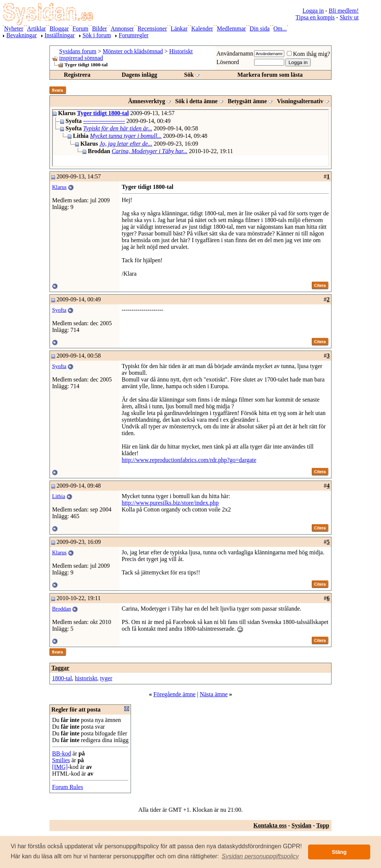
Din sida (260, 28)
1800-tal (62, 678)
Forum (81, 28)
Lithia (59, 496)
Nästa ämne (214, 694)
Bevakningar (22, 35)
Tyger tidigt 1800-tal (103, 113)
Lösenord (228, 62)
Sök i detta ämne (196, 101)
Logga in (313, 11)
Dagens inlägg (140, 75)
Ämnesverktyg (147, 101)
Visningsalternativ (300, 101)
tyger (106, 678)
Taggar (60, 668)
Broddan (61, 609)
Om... (280, 28)
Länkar (179, 28)
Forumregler (134, 35)
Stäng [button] (339, 852)
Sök (189, 75)
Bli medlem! (344, 11)
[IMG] (60, 767)
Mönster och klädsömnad (133, 51)
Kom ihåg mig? (308, 54)
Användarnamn (235, 53)
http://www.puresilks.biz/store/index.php (170, 503)
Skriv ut (349, 17)
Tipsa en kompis (315, 17)
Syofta (59, 310)
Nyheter (14, 28)
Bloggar (59, 28)
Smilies (61, 760)
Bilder (99, 28)
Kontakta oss (270, 825)
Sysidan (302, 825)
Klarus (59, 187)
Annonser (122, 28)
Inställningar (60, 35)
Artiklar (37, 28)
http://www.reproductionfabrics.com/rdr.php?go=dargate (189, 460)
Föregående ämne (174, 694)
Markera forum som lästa (270, 75)
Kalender (202, 28)
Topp (323, 825)
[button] (260, 856)
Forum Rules (68, 787)
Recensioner (152, 28)
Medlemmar (231, 28)
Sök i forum (97, 35)
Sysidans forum (78, 51)
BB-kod (62, 753)
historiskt (86, 678)
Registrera (77, 75)
